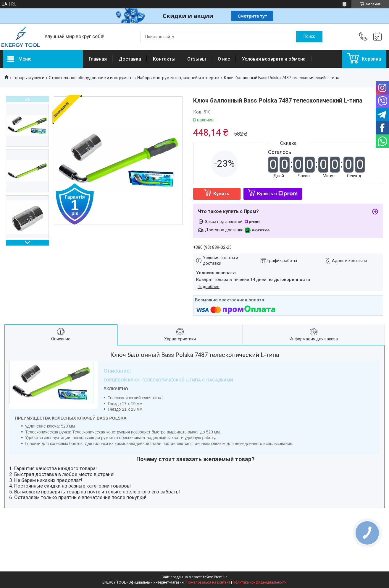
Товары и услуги (29, 78)
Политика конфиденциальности (260, 582)
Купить (221, 194)
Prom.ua (221, 577)
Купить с (277, 194)
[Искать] (309, 37)
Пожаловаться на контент (208, 582)
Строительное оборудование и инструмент (91, 78)
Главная (98, 59)
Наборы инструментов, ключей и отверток (178, 78)
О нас (224, 59)
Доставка (130, 59)
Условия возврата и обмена (274, 59)
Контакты (164, 59)
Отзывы (197, 59)
